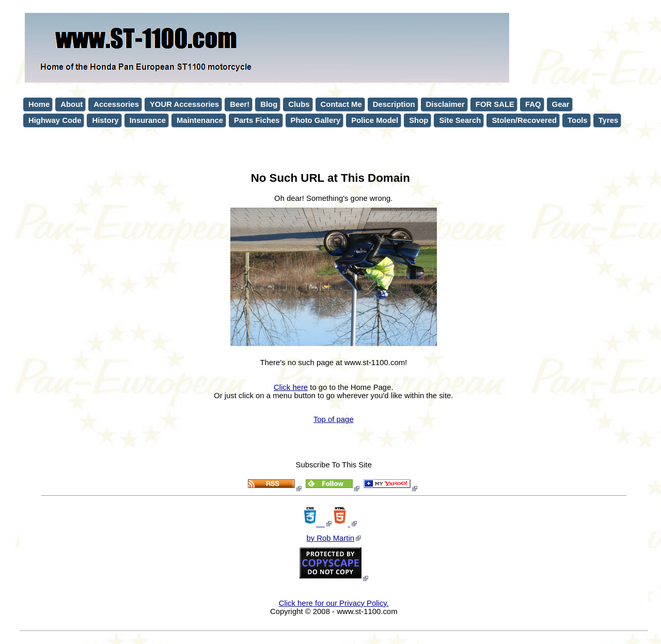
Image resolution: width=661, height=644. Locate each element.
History (105, 120)
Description (394, 104)
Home (39, 104)
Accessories (116, 104)
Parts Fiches (257, 120)
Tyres (609, 120)
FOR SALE (495, 104)
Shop (419, 120)
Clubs (299, 104)
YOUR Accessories (184, 104)
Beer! (240, 104)
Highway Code (55, 120)
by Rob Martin (330, 538)
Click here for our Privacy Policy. (334, 603)
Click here (291, 387)
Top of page (334, 419)
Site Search (460, 120)
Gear (561, 104)
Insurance (148, 120)
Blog (269, 104)
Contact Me (341, 104)
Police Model (375, 120)
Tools (578, 120)
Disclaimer (445, 104)
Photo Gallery (316, 120)
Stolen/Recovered (524, 120)
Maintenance (200, 120)
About (72, 104)
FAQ (533, 104)
